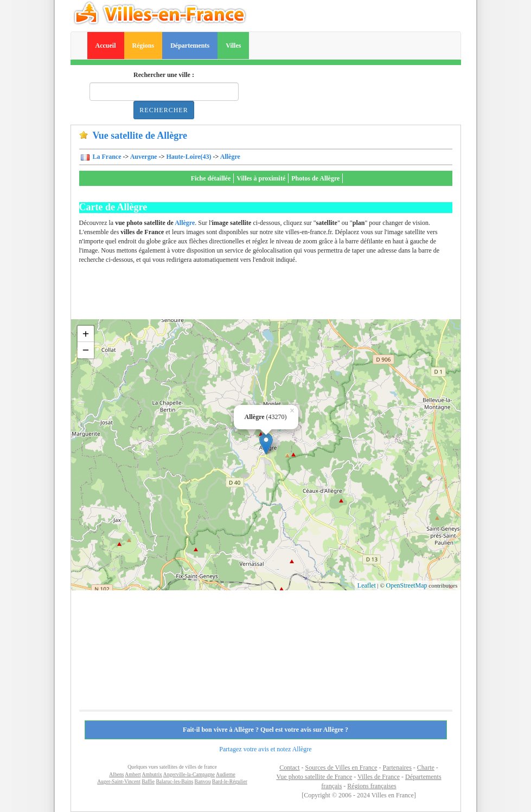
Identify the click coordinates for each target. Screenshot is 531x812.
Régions (143, 46)
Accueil (106, 46)
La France (106, 157)
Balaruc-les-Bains (174, 781)
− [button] (86, 350)
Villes (233, 46)
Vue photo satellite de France (314, 777)
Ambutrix (152, 774)
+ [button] (86, 334)
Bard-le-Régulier (230, 781)
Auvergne (144, 157)
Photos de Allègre (315, 178)
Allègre (230, 157)
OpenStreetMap (407, 585)
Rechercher (164, 110)
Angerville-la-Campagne (189, 774)
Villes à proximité (261, 178)
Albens (116, 774)
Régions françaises (372, 786)
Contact (289, 768)
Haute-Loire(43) (189, 157)
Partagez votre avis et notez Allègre (265, 749)
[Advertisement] (277, 295)
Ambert (133, 774)
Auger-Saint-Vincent (119, 781)
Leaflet (367, 585)
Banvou (203, 781)
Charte (426, 768)
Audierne (226, 774)
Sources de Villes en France (341, 768)
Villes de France (379, 777)
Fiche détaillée (211, 178)
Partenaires (397, 768)
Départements (190, 46)
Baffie (148, 781)
